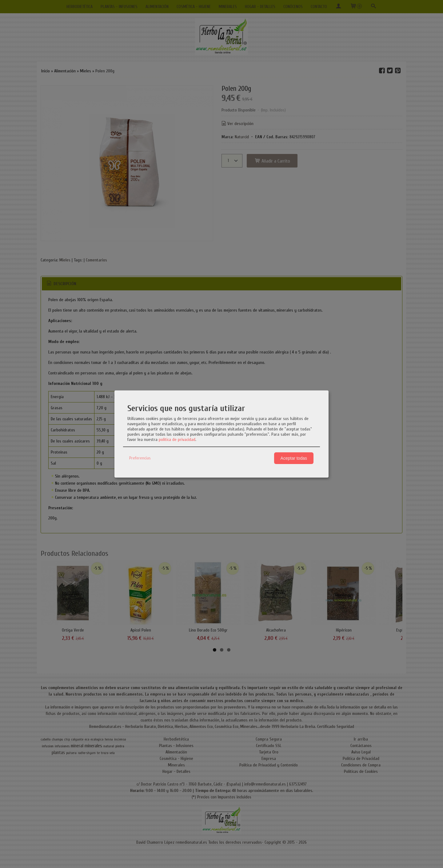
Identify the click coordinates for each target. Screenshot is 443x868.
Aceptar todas (294, 458)
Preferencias (140, 458)
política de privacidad (177, 440)
